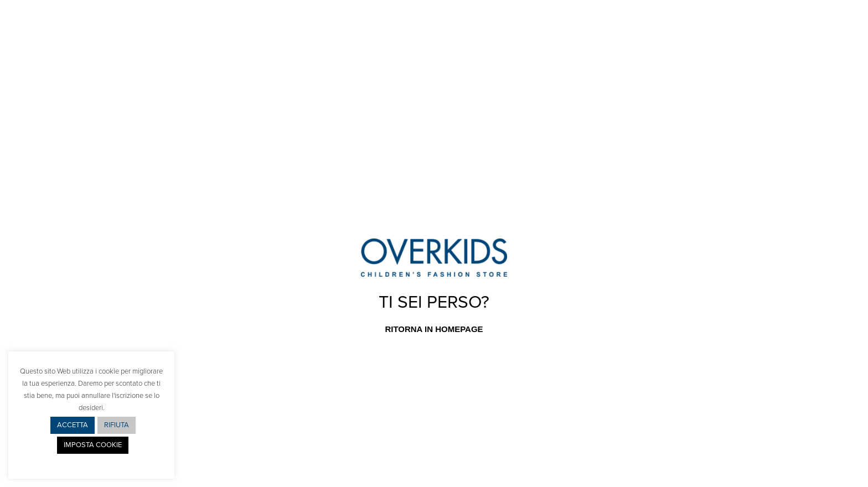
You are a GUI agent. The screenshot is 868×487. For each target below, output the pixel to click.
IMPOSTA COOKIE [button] (93, 445)
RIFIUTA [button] (117, 425)
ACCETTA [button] (73, 425)
